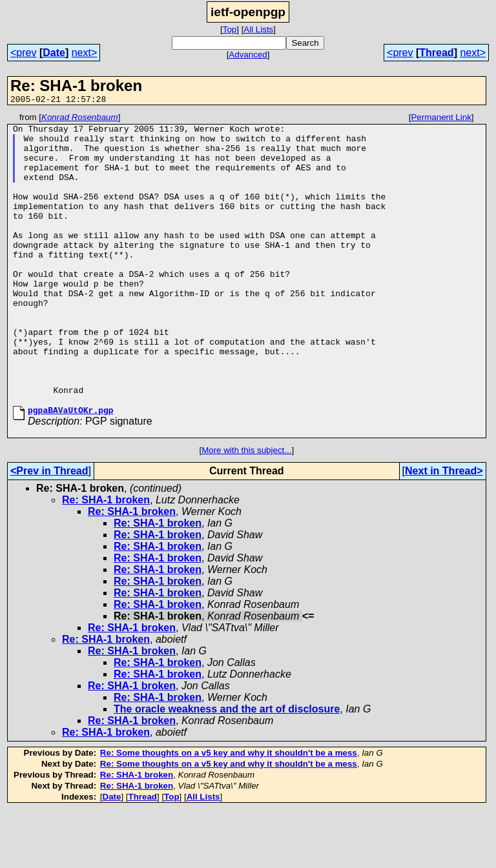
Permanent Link (441, 119)
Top (230, 29)
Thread (436, 53)
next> (85, 53)
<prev (23, 53)
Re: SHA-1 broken (106, 558)
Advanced (248, 55)
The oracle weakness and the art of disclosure (227, 767)
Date (54, 53)
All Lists (258, 29)
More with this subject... (246, 508)
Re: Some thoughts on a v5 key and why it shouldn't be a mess (229, 811)
